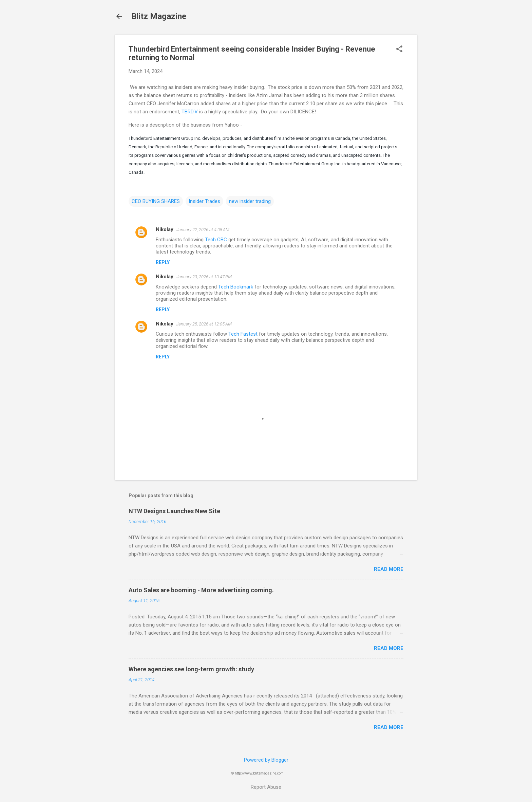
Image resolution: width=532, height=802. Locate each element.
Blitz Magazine (159, 16)
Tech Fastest (243, 334)
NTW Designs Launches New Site (174, 511)
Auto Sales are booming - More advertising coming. (201, 590)
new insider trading (250, 201)
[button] (399, 50)
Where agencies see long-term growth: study (191, 669)
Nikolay (165, 229)
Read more (389, 569)
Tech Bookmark (236, 287)
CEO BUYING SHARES (156, 201)
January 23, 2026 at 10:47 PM (204, 277)
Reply (163, 262)
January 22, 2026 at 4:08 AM (203, 230)
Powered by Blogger (266, 760)
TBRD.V (190, 112)
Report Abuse (266, 787)
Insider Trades (204, 201)
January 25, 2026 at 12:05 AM (204, 324)
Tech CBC (216, 240)
